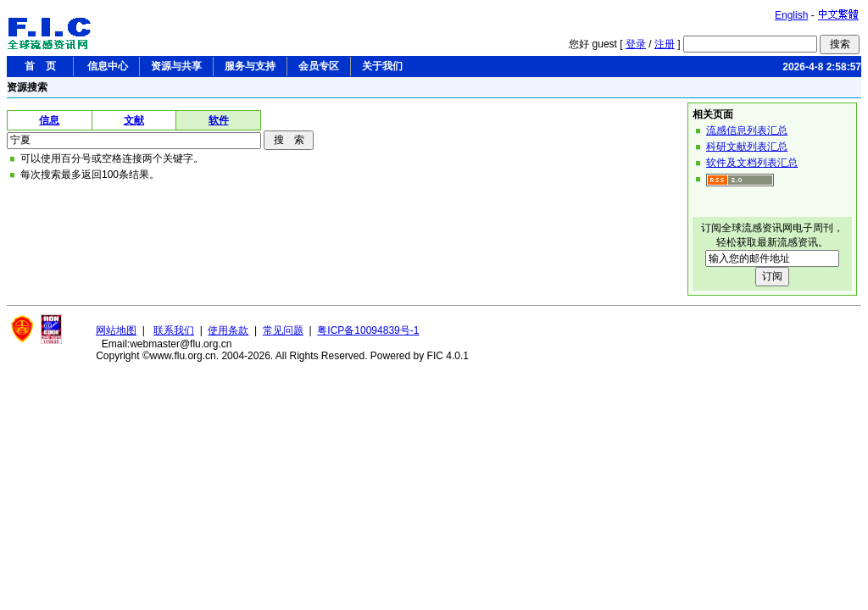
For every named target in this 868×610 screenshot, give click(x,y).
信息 (49, 120)
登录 (636, 44)
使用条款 (228, 330)
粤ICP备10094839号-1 (368, 330)
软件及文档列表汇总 (752, 163)
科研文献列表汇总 (747, 147)
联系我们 (174, 330)
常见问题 (283, 330)
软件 (219, 120)
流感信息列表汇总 (747, 130)
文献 (134, 120)
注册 (665, 44)
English (791, 15)
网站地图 (116, 330)
